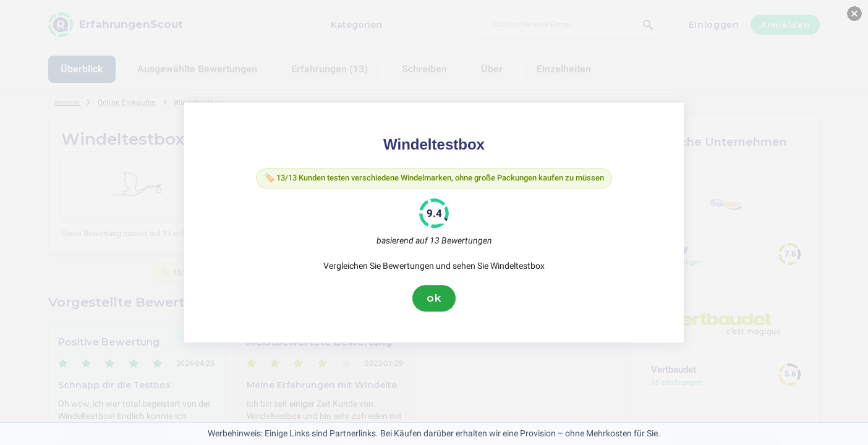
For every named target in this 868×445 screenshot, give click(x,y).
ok (434, 301)
